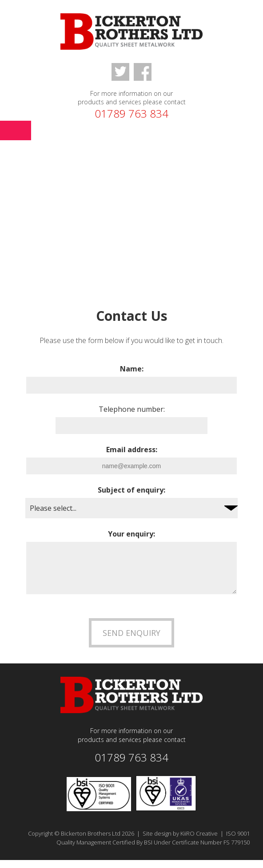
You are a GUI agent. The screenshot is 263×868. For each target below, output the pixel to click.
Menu (16, 130)
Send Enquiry (131, 641)
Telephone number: (132, 409)
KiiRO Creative (199, 841)
